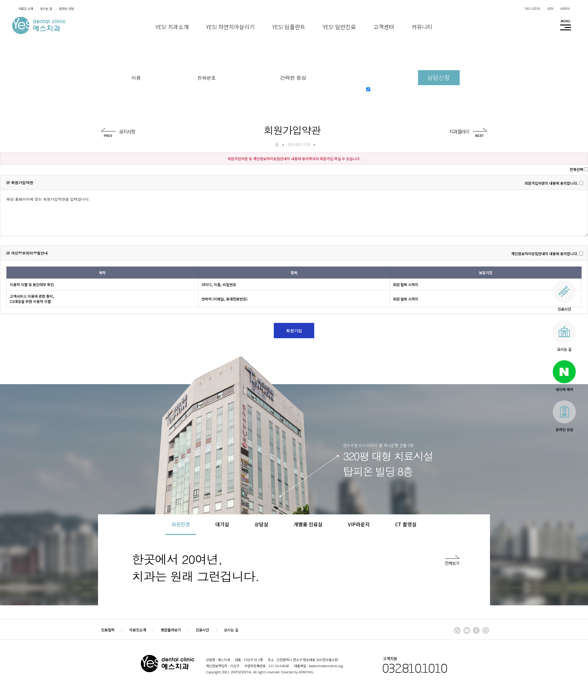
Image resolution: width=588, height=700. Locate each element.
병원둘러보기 (171, 630)
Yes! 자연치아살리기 (230, 27)
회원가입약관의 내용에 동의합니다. (551, 183)
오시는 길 (231, 630)
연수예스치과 (299, 144)
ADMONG (306, 672)
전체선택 (576, 169)
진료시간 (202, 630)
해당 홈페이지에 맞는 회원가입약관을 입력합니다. (294, 213)
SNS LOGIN (532, 8)
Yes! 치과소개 (172, 27)
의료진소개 (138, 630)
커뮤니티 (422, 27)
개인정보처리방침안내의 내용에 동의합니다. (545, 254)
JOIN (550, 8)
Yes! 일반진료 (339, 27)
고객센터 (384, 27)
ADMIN (565, 8)
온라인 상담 (66, 8)
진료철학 (108, 630)
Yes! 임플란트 (289, 27)
